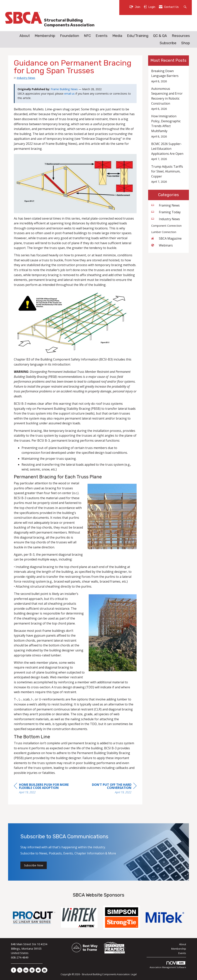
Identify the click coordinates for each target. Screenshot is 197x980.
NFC (87, 36)
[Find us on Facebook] (14, 970)
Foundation (70, 36)
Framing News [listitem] (165, 205)
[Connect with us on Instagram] (32, 970)
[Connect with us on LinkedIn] (26, 970)
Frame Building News (64, 89)
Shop (186, 43)
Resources (181, 36)
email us (69, 94)
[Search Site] (186, 7)
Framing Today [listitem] (166, 212)
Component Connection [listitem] (166, 226)
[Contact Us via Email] (45, 970)
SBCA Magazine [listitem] (166, 238)
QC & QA (160, 36)
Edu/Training (138, 36)
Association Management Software (168, 965)
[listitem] (169, 76)
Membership (45, 36)
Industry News (26, 78)
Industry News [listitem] (166, 219)
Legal (134, 974)
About (25, 36)
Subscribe (168, 43)
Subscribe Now (34, 865)
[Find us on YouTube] (38, 970)
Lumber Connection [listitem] (164, 232)
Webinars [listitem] (162, 245)
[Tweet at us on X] (20, 970)
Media (117, 36)
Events (102, 36)
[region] (108, 789)
